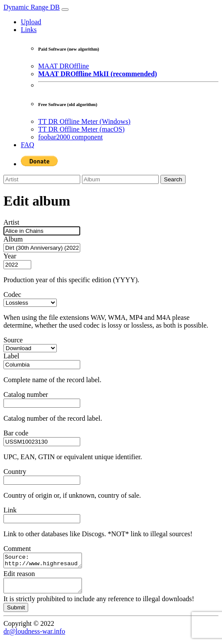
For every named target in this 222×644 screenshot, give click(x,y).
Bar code (16, 433)
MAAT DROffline (64, 66)
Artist (11, 222)
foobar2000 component (70, 137)
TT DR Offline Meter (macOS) (81, 129)
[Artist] (42, 179)
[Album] (120, 179)
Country (15, 472)
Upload (31, 22)
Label (11, 356)
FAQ (28, 145)
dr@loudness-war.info (34, 636)
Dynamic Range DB (32, 7)
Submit (16, 613)
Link (10, 510)
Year (10, 256)
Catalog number (26, 394)
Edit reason (19, 576)
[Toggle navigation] (65, 10)
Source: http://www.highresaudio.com (47, 562)
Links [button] (29, 30)
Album (13, 239)
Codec (12, 295)
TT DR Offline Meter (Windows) (84, 121)
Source (13, 340)
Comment (17, 549)
